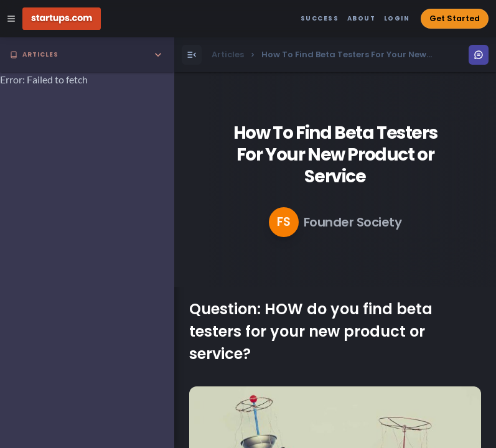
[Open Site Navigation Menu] (11, 19)
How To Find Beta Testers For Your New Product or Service (335, 155)
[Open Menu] (192, 55)
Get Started (455, 18)
